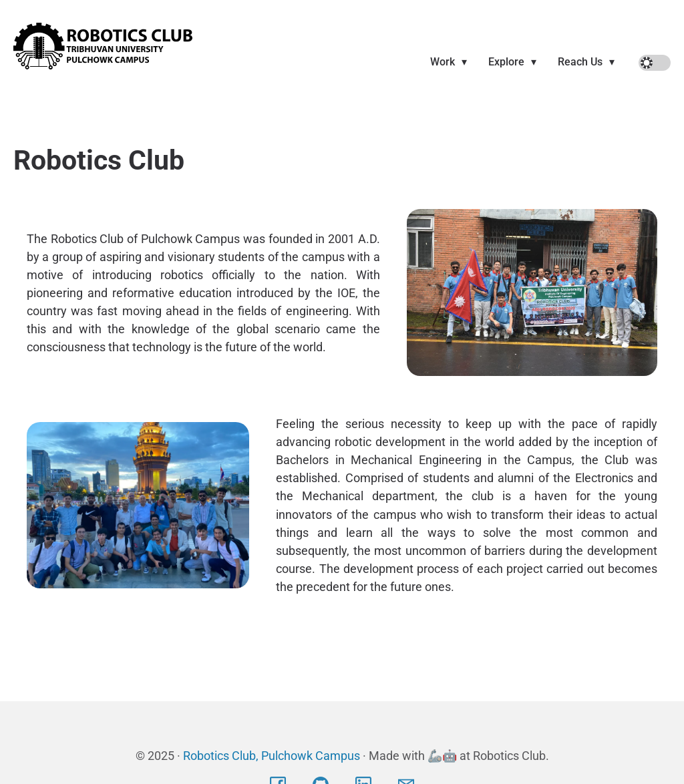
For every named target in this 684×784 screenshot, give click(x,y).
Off (648, 63)
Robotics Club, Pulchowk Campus (272, 756)
